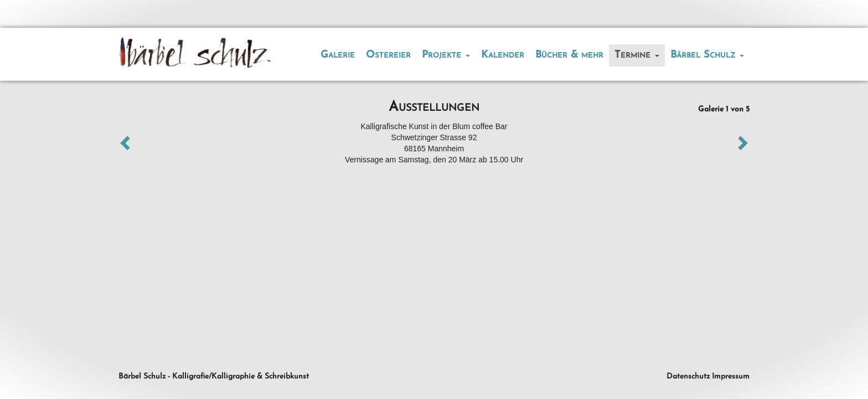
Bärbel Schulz (707, 55)
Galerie (338, 55)
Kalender (503, 55)
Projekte (446, 55)
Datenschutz (688, 377)
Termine (637, 55)
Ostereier (388, 55)
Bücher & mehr (569, 55)
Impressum (731, 377)
